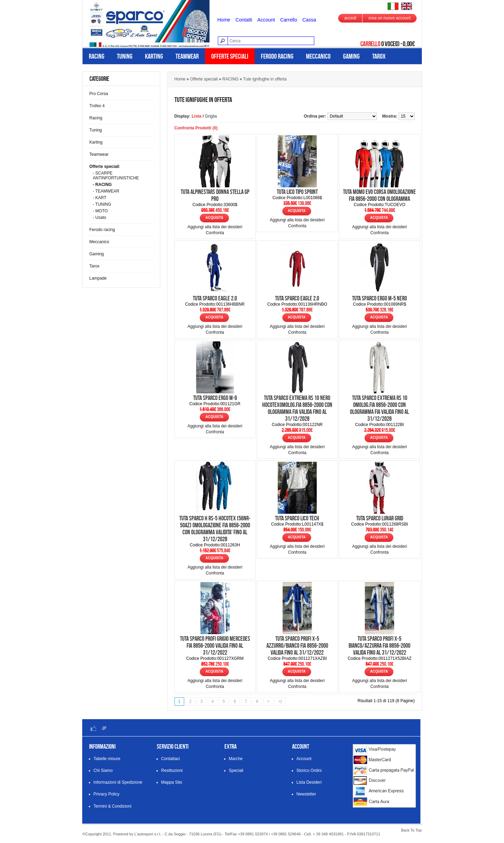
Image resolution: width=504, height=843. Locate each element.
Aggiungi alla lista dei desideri (215, 227)
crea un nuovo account (389, 18)
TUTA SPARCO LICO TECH (297, 518)
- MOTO (100, 211)
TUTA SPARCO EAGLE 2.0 (215, 298)
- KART (100, 198)
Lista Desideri (309, 782)
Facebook (93, 728)
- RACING (102, 185)
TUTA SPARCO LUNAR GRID (380, 518)
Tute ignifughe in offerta (265, 79)
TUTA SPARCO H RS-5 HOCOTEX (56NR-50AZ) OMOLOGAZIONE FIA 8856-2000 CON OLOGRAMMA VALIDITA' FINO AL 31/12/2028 (215, 529)
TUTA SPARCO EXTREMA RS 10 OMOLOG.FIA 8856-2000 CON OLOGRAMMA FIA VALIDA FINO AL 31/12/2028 (379, 408)
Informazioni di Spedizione (118, 782)
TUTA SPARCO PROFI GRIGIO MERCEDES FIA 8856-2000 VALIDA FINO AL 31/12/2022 (215, 646)
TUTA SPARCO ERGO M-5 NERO (379, 298)
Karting (154, 56)
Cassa (309, 20)
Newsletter (306, 794)
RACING (230, 79)
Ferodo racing (277, 56)
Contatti (244, 20)
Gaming (351, 56)
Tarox (379, 56)
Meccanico (318, 56)
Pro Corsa (99, 94)
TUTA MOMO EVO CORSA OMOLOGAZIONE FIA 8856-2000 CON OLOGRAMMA (379, 195)
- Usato (100, 218)
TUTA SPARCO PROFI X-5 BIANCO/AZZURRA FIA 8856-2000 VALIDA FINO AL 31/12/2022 (379, 646)
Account (266, 20)
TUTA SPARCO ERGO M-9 (215, 398)
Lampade (98, 278)
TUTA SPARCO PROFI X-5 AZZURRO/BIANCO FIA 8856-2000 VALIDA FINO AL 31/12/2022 (297, 646)
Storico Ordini (309, 770)
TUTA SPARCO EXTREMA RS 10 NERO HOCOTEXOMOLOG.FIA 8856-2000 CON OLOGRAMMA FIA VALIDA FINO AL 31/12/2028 (297, 408)
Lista (197, 116)
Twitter (104, 728)
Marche (236, 759)
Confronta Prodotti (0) (196, 128)
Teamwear (187, 56)
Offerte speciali (230, 56)
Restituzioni (172, 770)
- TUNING (102, 204)
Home (224, 20)
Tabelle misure (107, 759)
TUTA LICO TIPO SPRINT (297, 192)
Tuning (125, 56)
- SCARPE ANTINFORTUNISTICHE (116, 176)
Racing (97, 56)
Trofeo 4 (97, 106)
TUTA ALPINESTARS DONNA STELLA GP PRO (215, 195)
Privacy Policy (107, 794)
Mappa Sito (172, 782)
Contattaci (171, 759)
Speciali (236, 770)
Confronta (215, 233)
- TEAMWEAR (106, 191)
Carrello (289, 20)
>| (280, 701)
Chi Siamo (103, 770)
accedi (350, 18)
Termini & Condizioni (113, 806)
